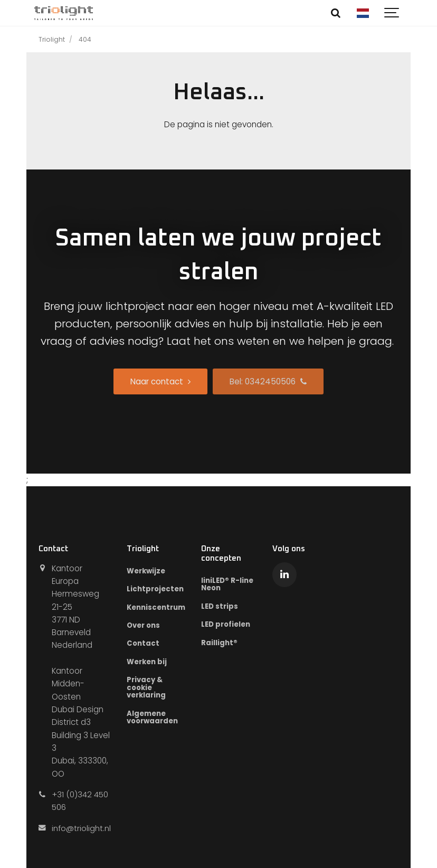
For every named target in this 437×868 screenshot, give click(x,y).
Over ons (144, 625)
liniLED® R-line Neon (227, 584)
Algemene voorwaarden (153, 718)
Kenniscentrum (156, 607)
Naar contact (160, 381)
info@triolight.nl (81, 828)
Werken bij (147, 662)
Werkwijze (146, 571)
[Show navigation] (392, 13)
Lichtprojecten (155, 589)
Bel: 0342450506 (268, 381)
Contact (143, 644)
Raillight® (219, 643)
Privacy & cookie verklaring (146, 688)
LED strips (220, 606)
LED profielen (226, 625)
